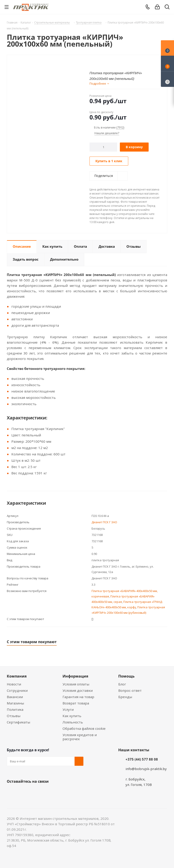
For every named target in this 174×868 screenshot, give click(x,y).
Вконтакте (11, 792)
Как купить (72, 716)
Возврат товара (76, 703)
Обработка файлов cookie (84, 728)
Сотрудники (17, 690)
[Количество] (103, 147)
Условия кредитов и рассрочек (80, 737)
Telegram (45, 792)
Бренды (125, 697)
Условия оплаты (76, 684)
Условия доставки (78, 690)
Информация (75, 676)
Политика (15, 709)
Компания (17, 676)
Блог (122, 684)
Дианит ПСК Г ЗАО (104, 522)
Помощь (126, 676)
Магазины (15, 703)
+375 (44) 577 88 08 (142, 759)
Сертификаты (18, 722)
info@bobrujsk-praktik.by (146, 769)
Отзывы (14, 716)
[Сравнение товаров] (167, 79)
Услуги (68, 709)
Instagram (34, 792)
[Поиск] (167, 8)
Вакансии (15, 697)
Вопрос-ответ (130, 690)
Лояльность (73, 722)
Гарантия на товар (78, 697)
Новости (14, 684)
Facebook (23, 792)
